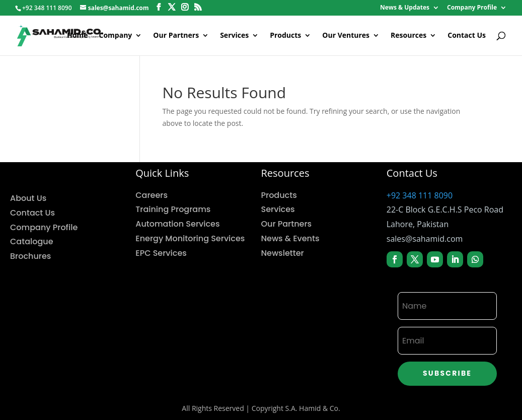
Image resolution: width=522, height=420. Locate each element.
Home (77, 36)
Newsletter (283, 253)
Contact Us (467, 36)
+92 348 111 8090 (420, 195)
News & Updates (405, 8)
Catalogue (32, 241)
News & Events (290, 238)
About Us (28, 198)
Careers (152, 195)
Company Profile (472, 8)
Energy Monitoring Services (190, 238)
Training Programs (173, 209)
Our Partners (176, 36)
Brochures (30, 256)
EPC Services (161, 253)
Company (116, 36)
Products (285, 36)
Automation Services (177, 224)
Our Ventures (346, 36)
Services (234, 36)
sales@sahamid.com (425, 239)
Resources (408, 36)
